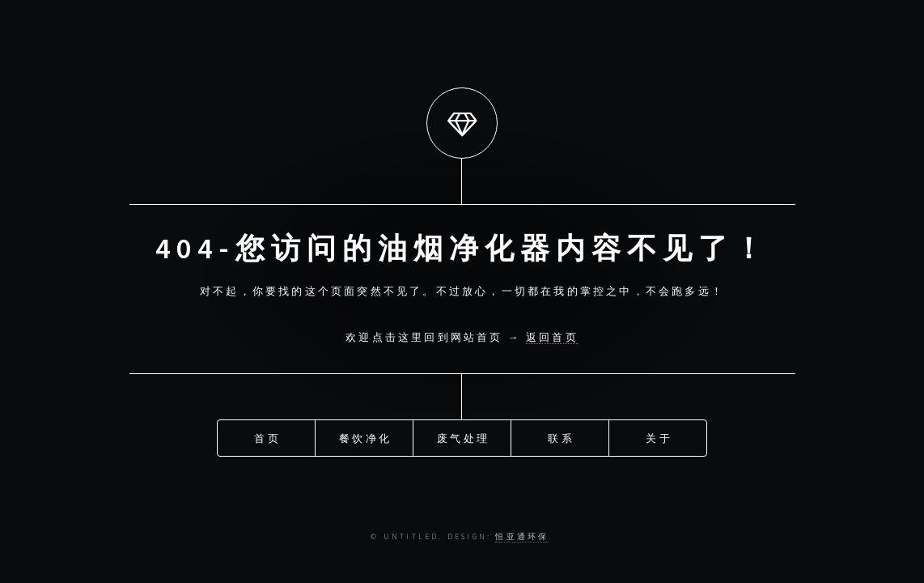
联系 (561, 436)
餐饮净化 (365, 436)
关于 (659, 436)
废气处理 (463, 436)
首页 (267, 436)
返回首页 (552, 337)
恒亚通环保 (522, 537)
